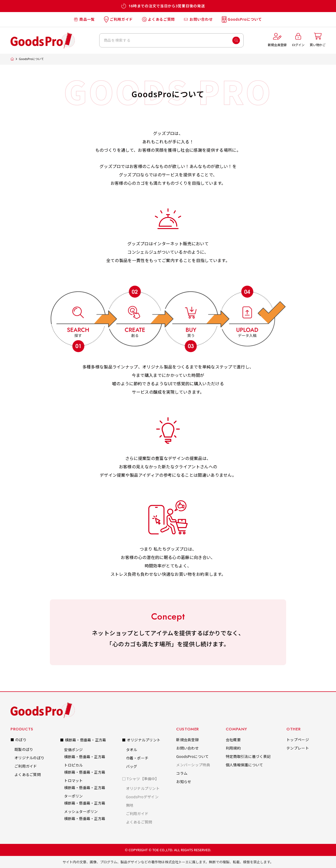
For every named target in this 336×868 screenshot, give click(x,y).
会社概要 (233, 740)
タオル (132, 750)
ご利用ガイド (118, 19)
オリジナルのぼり (29, 758)
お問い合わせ (198, 19)
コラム (182, 773)
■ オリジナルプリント (141, 740)
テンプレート (298, 748)
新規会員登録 (187, 740)
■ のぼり (19, 740)
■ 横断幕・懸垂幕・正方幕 (83, 740)
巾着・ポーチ (137, 758)
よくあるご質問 (158, 19)
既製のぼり (24, 749)
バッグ (132, 766)
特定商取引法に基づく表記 (248, 756)
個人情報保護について (245, 765)
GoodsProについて (242, 19)
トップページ (298, 740)
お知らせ (184, 782)
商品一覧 (84, 19)
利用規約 (233, 748)
